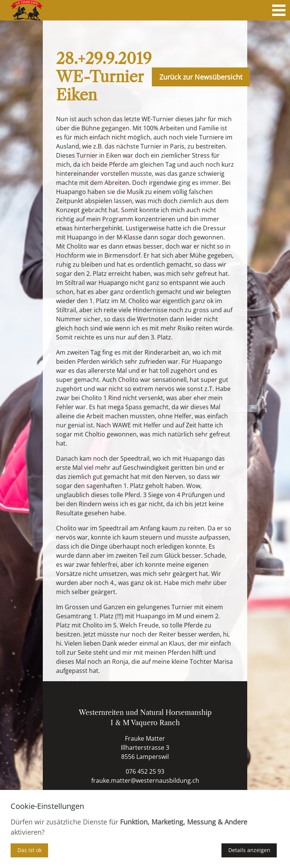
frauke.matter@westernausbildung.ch (145, 780)
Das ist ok (30, 850)
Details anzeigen (249, 850)
